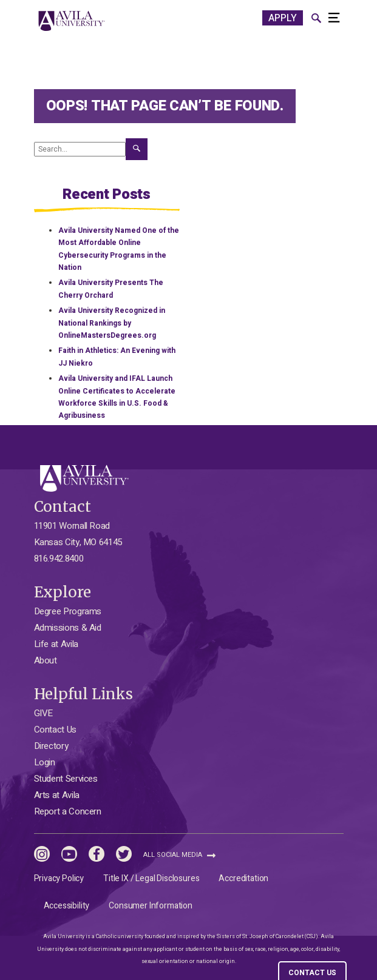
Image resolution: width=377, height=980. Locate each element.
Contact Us (55, 730)
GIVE (44, 713)
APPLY (283, 18)
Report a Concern (68, 811)
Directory (51, 746)
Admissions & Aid (68, 628)
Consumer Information (151, 906)
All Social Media (179, 855)
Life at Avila (56, 644)
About (46, 660)
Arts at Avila (57, 795)
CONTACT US (312, 973)
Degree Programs (68, 611)
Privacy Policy (59, 878)
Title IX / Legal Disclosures (151, 878)
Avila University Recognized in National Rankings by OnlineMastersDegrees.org (112, 323)
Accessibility (67, 906)
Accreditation (243, 878)
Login (45, 762)
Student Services (66, 779)
